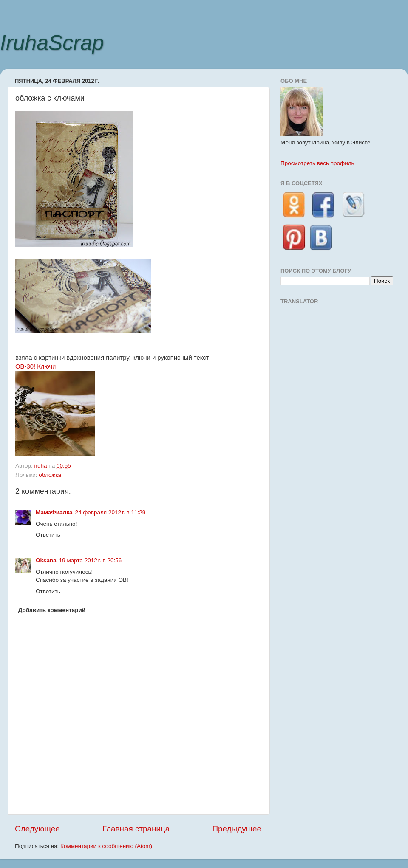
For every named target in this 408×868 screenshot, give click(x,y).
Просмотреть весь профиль (317, 163)
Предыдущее (237, 829)
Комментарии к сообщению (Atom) (106, 846)
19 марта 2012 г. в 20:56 (90, 560)
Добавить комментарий (52, 610)
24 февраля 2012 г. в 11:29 (110, 512)
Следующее (37, 829)
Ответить (48, 535)
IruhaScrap (52, 43)
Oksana (46, 560)
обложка (50, 475)
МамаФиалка (54, 512)
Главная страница (136, 829)
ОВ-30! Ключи (35, 366)
